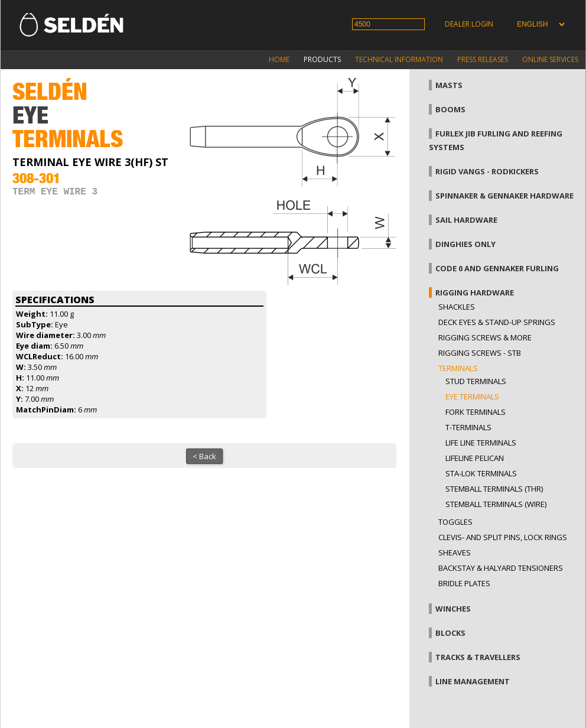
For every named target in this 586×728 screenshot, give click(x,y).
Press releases (483, 59)
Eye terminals (472, 396)
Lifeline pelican (475, 458)
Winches (453, 609)
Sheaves (455, 552)
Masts (449, 85)
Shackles (457, 307)
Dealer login (469, 24)
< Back (204, 456)
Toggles (455, 522)
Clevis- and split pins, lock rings (503, 537)
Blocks (450, 633)
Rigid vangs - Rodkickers (487, 171)
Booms (450, 109)
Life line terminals (481, 443)
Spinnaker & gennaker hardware (504, 196)
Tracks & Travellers (478, 657)
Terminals (458, 368)
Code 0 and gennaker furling (497, 268)
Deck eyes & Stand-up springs (497, 322)
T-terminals (468, 427)
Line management (473, 681)
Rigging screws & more (485, 337)
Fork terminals (476, 412)
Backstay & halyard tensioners (501, 568)
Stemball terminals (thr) (494, 489)
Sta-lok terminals (481, 473)
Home (279, 59)
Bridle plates (464, 583)
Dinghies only (465, 244)
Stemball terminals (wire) (496, 504)
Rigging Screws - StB (480, 353)
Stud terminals (476, 381)
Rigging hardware (475, 292)
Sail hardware (466, 220)
